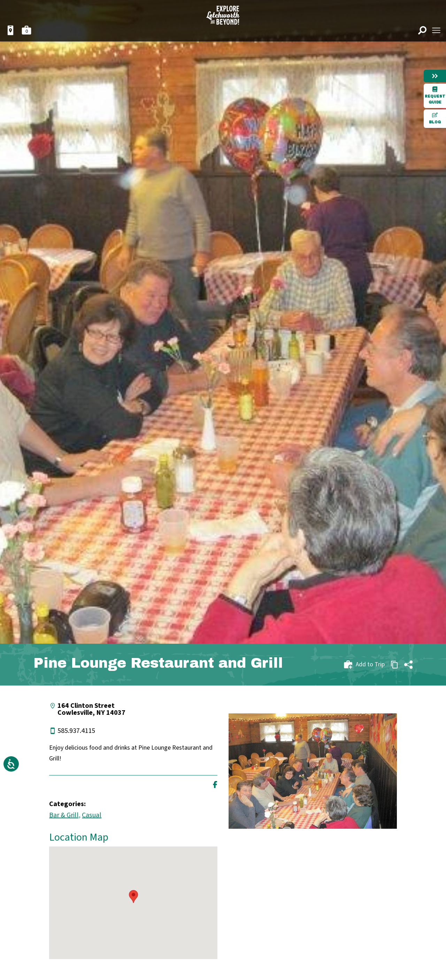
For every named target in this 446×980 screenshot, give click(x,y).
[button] (133, 897)
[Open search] (422, 30)
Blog (435, 118)
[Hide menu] (435, 76)
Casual (92, 815)
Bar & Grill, (65, 815)
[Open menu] (436, 30)
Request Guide (435, 95)
